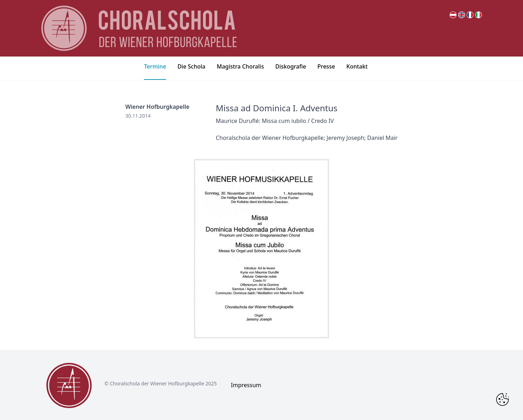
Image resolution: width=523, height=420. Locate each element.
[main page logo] (139, 28)
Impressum (246, 385)
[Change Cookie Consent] (503, 400)
